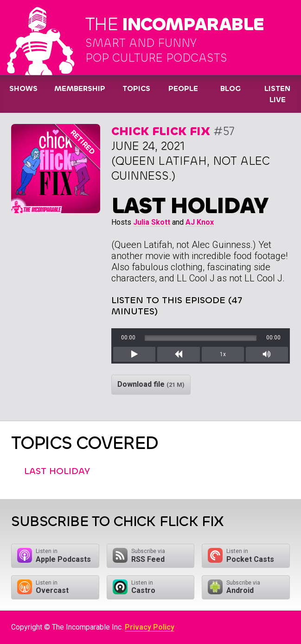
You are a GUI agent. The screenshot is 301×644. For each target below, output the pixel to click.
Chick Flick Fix (161, 131)
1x (223, 354)
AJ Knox (200, 222)
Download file (151, 384)
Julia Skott (152, 222)
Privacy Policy (150, 627)
